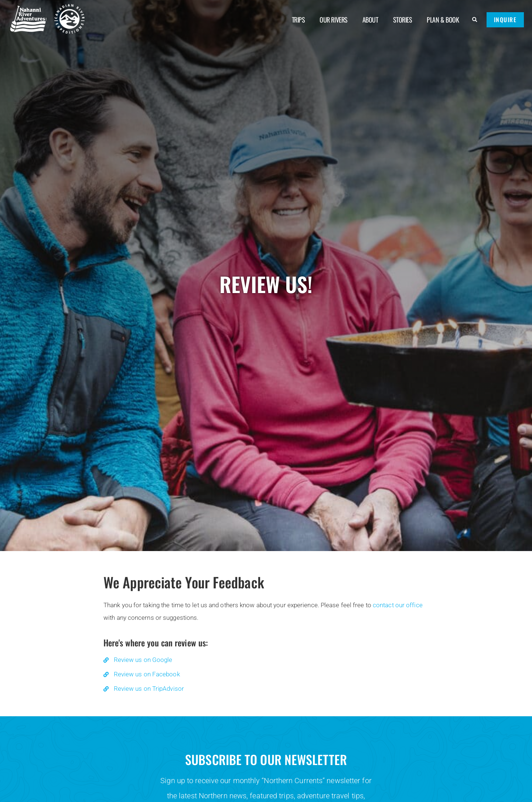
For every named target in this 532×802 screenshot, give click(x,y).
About (370, 20)
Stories (403, 20)
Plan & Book (443, 20)
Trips (299, 20)
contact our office (398, 605)
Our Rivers (334, 20)
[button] (475, 20)
